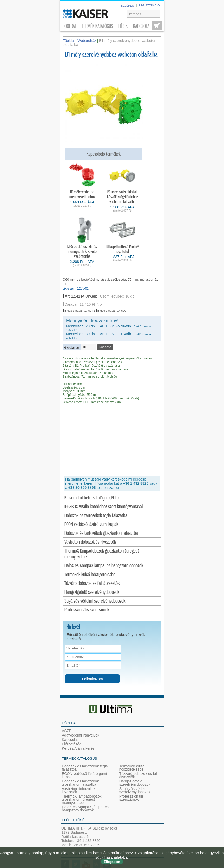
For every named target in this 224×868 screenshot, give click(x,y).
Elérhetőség (72, 744)
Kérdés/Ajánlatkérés (78, 748)
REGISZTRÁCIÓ (149, 5)
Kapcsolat (142, 26)
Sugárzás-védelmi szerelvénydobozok (95, 601)
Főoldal (70, 26)
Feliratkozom (92, 679)
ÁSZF (67, 731)
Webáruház (87, 41)
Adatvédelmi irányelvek (81, 735)
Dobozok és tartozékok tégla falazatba (96, 516)
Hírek (123, 26)
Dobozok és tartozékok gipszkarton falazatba (101, 533)
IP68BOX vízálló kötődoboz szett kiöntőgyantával (104, 507)
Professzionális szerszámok (87, 610)
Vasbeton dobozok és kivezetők (90, 542)
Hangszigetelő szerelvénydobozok (92, 592)
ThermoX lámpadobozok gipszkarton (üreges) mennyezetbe (102, 554)
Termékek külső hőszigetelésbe (90, 575)
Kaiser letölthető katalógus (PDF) (92, 498)
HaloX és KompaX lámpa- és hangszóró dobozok (104, 566)
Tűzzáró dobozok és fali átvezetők (92, 584)
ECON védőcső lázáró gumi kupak (91, 525)
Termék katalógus (97, 26)
